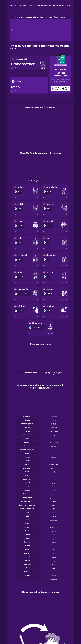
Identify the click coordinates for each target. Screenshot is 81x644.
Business (62, 6)
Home (20, 17)
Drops (38, 6)
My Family (50, 17)
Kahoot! (55, 6)
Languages (45, 6)
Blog (51, 6)
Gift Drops (69, 6)
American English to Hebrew (34, 17)
